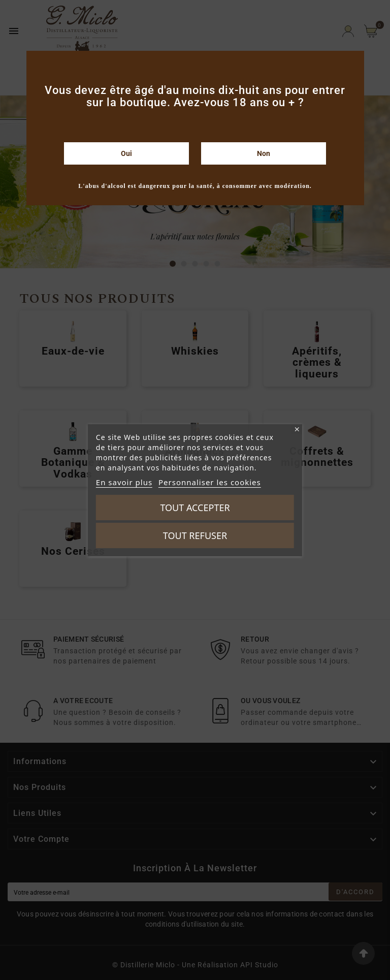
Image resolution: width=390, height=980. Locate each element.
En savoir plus (124, 482)
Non (264, 153)
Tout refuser (195, 535)
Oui (126, 153)
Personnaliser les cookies (210, 482)
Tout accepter (195, 508)
